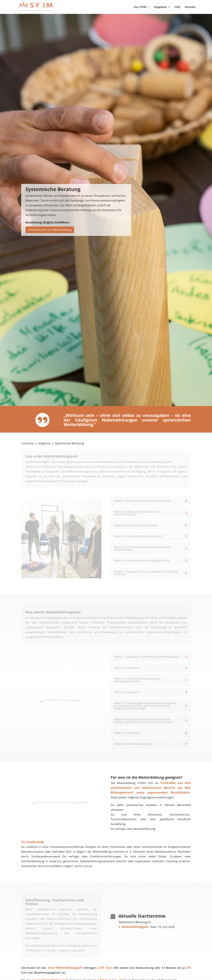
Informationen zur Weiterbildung (50, 230)
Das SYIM (140, 7)
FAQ (178, 7)
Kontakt (190, 7)
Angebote (161, 7)
